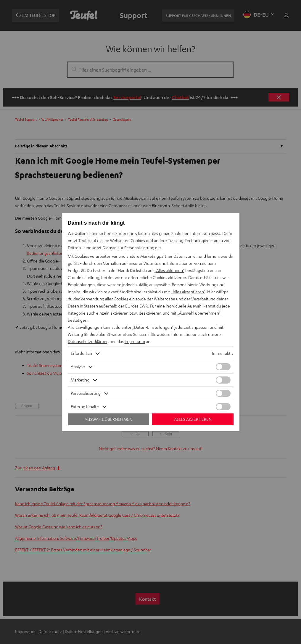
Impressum (135, 341)
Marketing (80, 380)
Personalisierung (86, 393)
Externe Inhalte (85, 406)
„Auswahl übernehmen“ (199, 313)
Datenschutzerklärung (88, 341)
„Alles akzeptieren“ (188, 292)
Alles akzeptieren (193, 419)
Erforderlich (81, 353)
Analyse (78, 367)
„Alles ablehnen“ (169, 270)
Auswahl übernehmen (108, 419)
